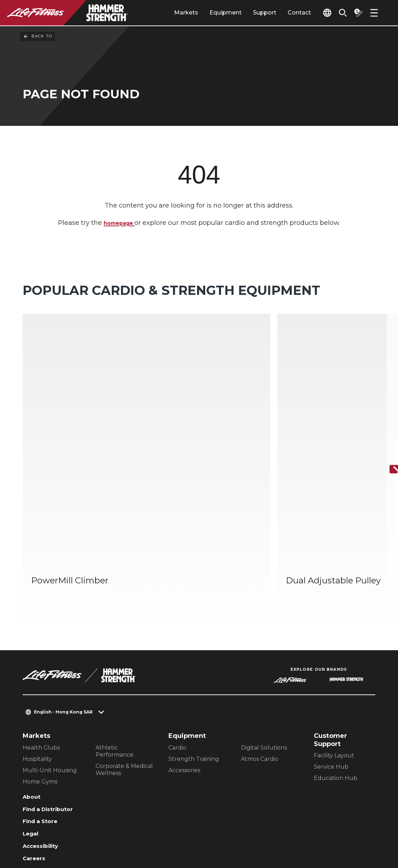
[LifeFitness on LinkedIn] (256, 830)
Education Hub (336, 667)
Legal (32, 728)
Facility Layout (334, 645)
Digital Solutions (264, 637)
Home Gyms (40, 671)
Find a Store (43, 714)
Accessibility (44, 741)
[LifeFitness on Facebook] (282, 830)
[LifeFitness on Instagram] (307, 830)
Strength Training (194, 648)
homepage (119, 223)
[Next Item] (387, 414)
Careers (36, 755)
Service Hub (331, 656)
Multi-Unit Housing (50, 659)
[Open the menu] (374, 13)
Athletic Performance (114, 640)
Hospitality (37, 648)
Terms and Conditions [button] (57, 834)
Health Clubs (41, 637)
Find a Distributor (52, 700)
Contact (283, 13)
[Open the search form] (337, 13)
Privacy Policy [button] (144, 823)
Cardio (177, 637)
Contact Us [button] (39, 823)
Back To (38, 36)
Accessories (184, 659)
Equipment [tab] (209, 13)
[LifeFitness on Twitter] (333, 830)
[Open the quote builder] (356, 13)
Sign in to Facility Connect (52, 772)
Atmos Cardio (260, 648)
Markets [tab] (170, 13)
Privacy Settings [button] (89, 823)
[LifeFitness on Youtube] (358, 830)
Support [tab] (248, 13)
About (33, 687)
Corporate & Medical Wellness (124, 659)
